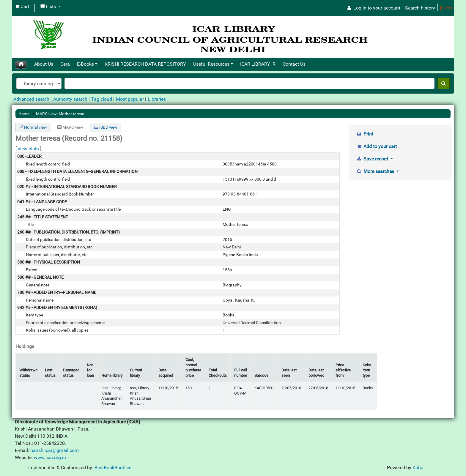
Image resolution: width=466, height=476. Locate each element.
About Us (44, 64)
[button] (22, 7)
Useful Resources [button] (211, 64)
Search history (420, 8)
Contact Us (294, 64)
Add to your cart (377, 146)
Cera (65, 64)
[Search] (444, 83)
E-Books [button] (85, 64)
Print (365, 134)
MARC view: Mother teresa (60, 114)
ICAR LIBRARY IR (258, 64)
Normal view (33, 127)
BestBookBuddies (113, 468)
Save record (373, 159)
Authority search (70, 99)
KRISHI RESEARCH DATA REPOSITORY (145, 64)
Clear (446, 8)
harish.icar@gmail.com (55, 450)
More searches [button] (376, 171)
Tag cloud (102, 99)
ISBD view (106, 127)
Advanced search (31, 99)
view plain (28, 149)
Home (24, 114)
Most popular (130, 99)
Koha (418, 468)
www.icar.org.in (50, 457)
